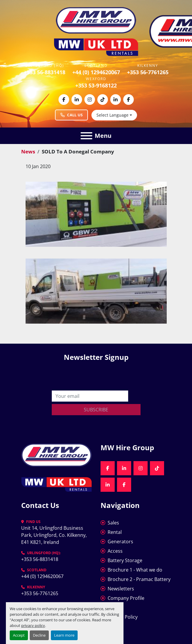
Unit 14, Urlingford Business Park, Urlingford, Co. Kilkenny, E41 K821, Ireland (55, 535)
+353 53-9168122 (96, 85)
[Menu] (86, 136)
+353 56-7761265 (148, 72)
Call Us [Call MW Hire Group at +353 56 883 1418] (71, 115)
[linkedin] (77, 100)
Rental (115, 532)
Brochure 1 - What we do (135, 570)
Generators (120, 542)
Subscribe (96, 410)
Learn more (64, 635)
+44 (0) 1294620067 (96, 72)
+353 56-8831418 (45, 72)
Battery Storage (125, 560)
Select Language (112, 115)
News (28, 152)
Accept (19, 635)
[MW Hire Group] (56, 454)
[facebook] (64, 100)
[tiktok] (103, 100)
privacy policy (33, 625)
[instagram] (90, 100)
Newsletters (121, 589)
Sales (113, 523)
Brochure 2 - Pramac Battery (139, 579)
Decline (39, 635)
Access (115, 551)
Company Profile (126, 598)
